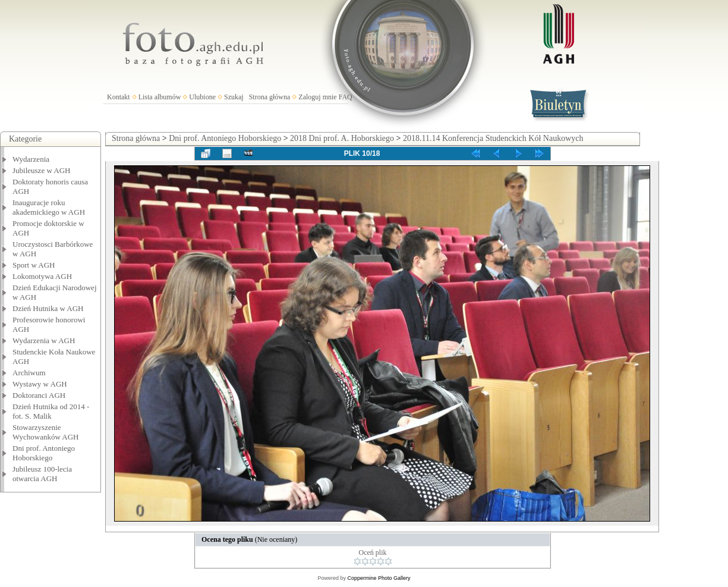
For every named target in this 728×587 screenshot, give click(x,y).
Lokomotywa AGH (42, 276)
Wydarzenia (31, 159)
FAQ (346, 97)
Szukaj (234, 97)
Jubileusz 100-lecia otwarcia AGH (42, 474)
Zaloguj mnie (317, 97)
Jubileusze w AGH (42, 170)
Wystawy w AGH (40, 384)
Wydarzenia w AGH (44, 340)
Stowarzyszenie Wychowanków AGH (46, 432)
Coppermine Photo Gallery (379, 578)
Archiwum (29, 373)
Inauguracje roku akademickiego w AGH (49, 207)
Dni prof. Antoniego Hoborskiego (44, 453)
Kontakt (119, 97)
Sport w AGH (34, 265)
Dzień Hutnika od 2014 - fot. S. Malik (51, 411)
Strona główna (270, 97)
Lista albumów (160, 97)
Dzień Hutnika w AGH (48, 308)
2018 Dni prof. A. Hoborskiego (342, 138)
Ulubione (202, 97)
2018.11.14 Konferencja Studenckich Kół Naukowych (493, 138)
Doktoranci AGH (39, 395)
